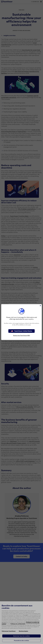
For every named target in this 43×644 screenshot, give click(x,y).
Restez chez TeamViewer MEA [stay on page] (22, 335)
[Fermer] (40, 306)
